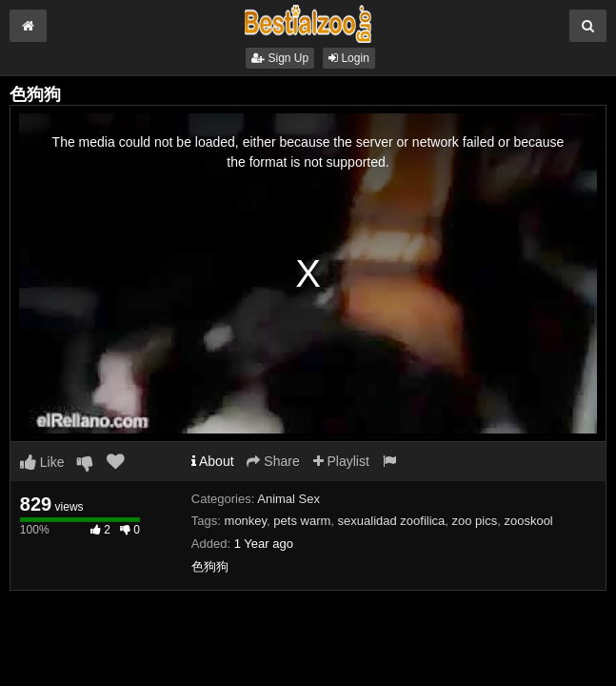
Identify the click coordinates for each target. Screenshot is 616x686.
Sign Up (280, 58)
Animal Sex (288, 499)
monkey (246, 521)
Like (42, 462)
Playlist (341, 461)
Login (349, 58)
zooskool (528, 521)
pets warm (302, 521)
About (213, 461)
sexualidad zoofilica (392, 521)
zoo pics (475, 521)
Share (273, 461)
